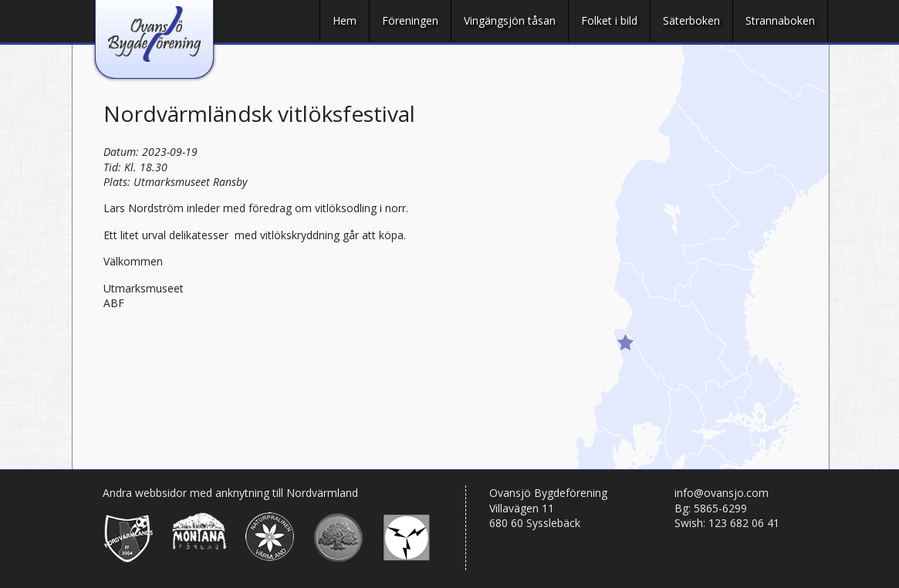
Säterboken (691, 20)
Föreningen (410, 20)
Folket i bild (609, 20)
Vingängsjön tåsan (510, 20)
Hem (345, 20)
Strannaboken (780, 20)
